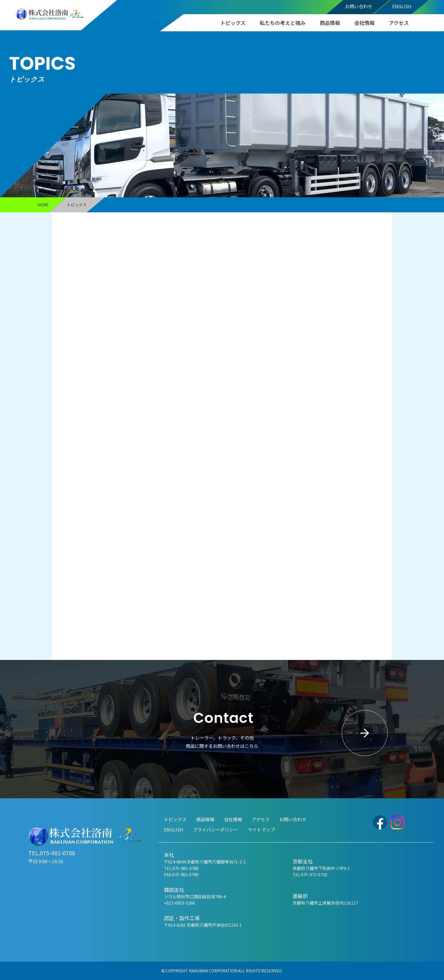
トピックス (233, 23)
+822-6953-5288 (179, 903)
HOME (43, 205)
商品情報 (330, 23)
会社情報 (364, 23)
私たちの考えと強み (283, 23)
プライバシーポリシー (215, 829)
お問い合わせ (359, 6)
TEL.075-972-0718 (310, 874)
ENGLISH (402, 6)
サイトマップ (261, 829)
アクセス (399, 23)
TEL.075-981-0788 (52, 853)
